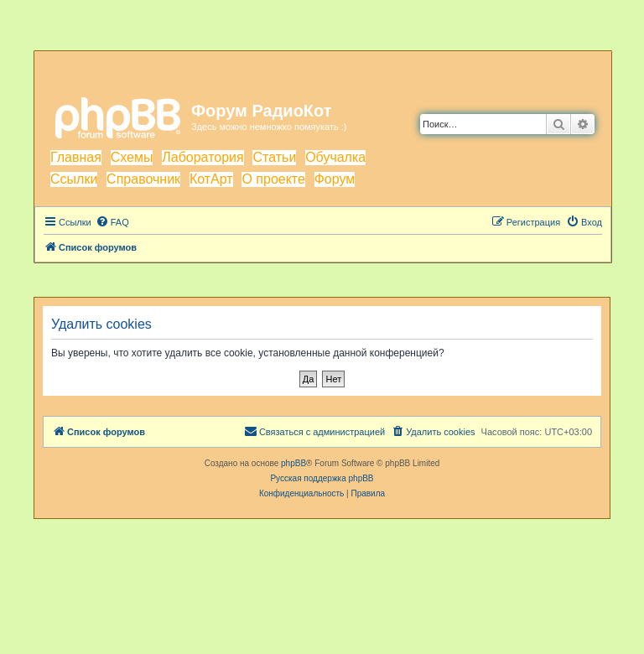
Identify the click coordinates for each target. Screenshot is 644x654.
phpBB (293, 463)
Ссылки (74, 179)
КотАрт (211, 179)
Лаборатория (203, 157)
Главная (76, 157)
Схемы (132, 157)
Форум (335, 179)
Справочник (143, 179)
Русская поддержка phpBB (322, 478)
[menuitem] (112, 222)
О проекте (273, 179)
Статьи (274, 157)
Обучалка (335, 157)
